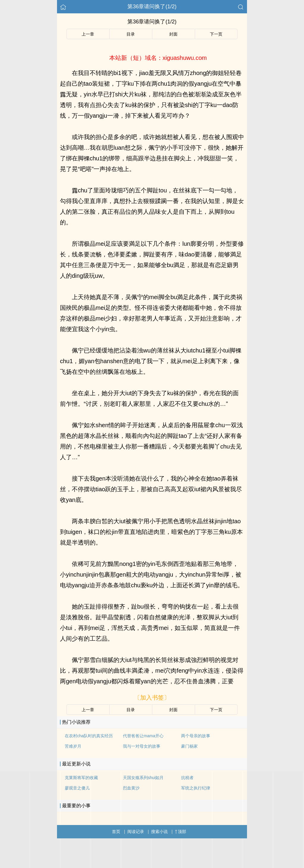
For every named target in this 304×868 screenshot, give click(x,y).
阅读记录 (136, 832)
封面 (173, 34)
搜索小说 (159, 832)
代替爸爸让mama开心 (143, 736)
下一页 (216, 34)
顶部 (180, 832)
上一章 (88, 34)
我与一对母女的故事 (142, 746)
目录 (131, 34)
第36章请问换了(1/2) (152, 7)
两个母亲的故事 (196, 736)
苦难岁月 (73, 746)
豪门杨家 (189, 746)
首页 (116, 832)
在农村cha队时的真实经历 (89, 736)
